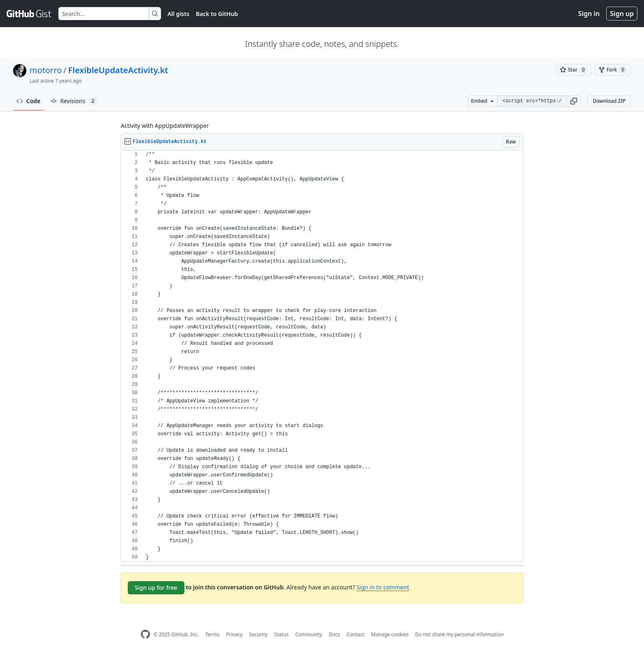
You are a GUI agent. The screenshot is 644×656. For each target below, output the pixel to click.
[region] (322, 356)
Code (29, 101)
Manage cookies (390, 634)
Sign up (622, 14)
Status (282, 634)
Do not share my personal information (460, 634)
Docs (334, 634)
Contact (355, 634)
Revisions (74, 101)
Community (309, 634)
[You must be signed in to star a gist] (574, 70)
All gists (178, 14)
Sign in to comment (383, 587)
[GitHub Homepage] (145, 634)
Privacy (235, 634)
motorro (46, 70)
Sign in (589, 14)
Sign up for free (156, 588)
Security (259, 634)
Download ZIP (609, 101)
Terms (213, 634)
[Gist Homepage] (29, 14)
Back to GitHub (217, 14)
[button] (574, 101)
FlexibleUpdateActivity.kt (118, 70)
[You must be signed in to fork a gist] (613, 70)
